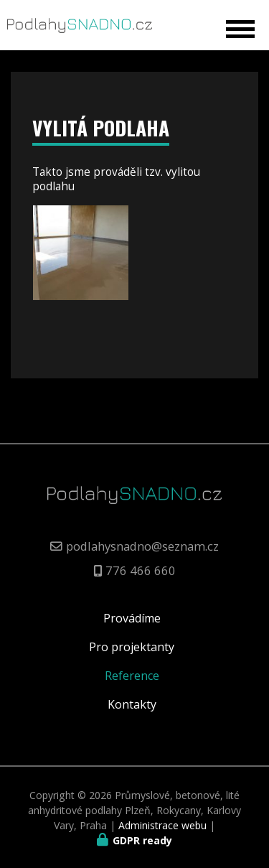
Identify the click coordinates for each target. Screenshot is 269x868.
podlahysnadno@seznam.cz (142, 546)
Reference (132, 676)
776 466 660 (141, 570)
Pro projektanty (132, 647)
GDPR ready (142, 840)
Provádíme (132, 618)
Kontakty (132, 704)
